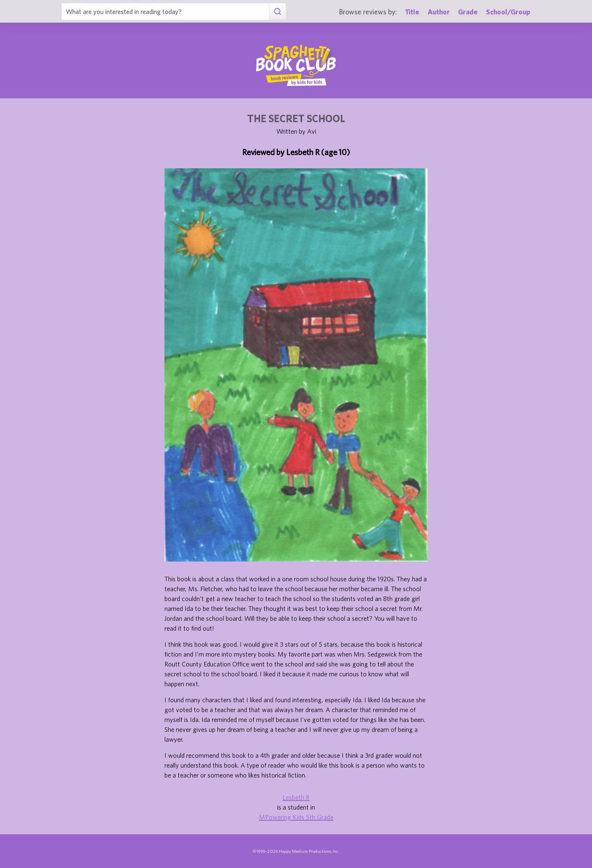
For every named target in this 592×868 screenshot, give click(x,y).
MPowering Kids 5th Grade (296, 817)
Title (412, 12)
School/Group (508, 12)
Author (439, 12)
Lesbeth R (296, 797)
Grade (468, 12)
